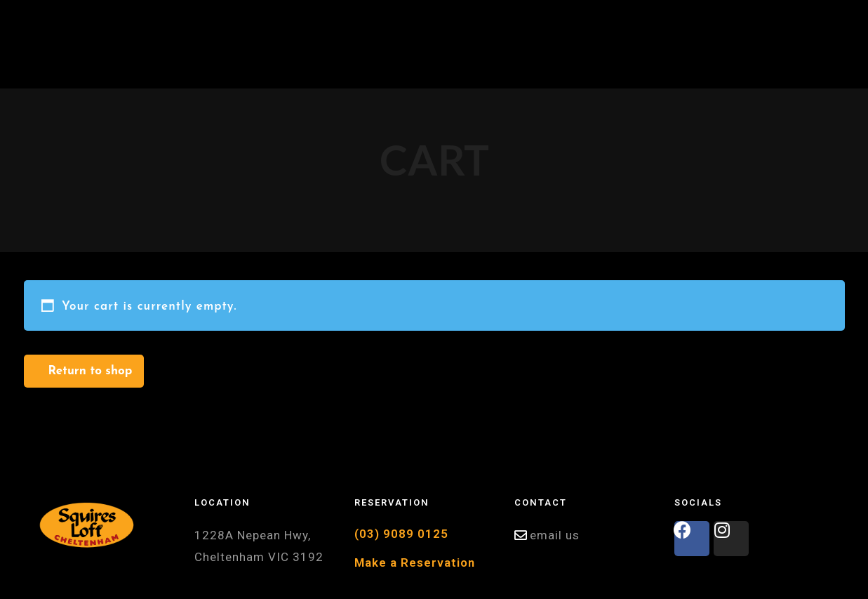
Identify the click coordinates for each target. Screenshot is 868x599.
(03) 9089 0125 (401, 534)
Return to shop (91, 371)
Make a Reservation (415, 562)
